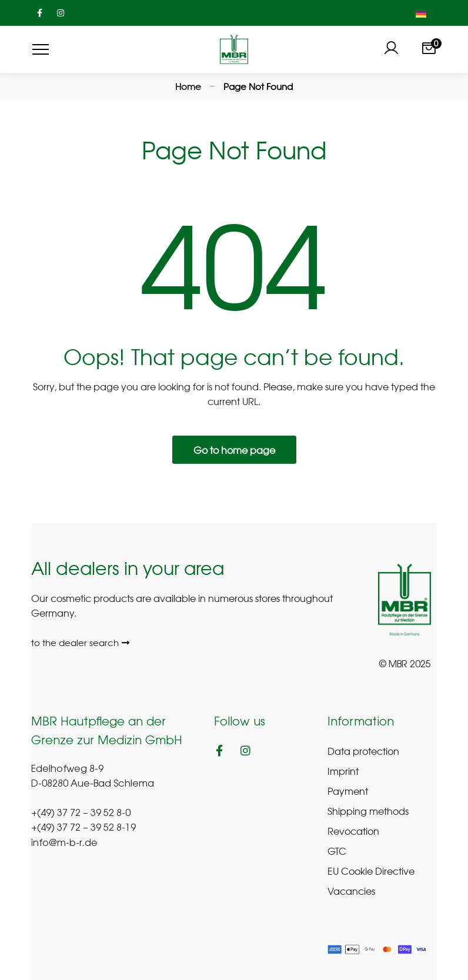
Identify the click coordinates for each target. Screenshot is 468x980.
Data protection (363, 751)
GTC (337, 851)
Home (188, 86)
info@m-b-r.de (64, 844)
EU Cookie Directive (371, 871)
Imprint (343, 771)
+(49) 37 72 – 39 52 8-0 (81, 814)
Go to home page (234, 450)
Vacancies (351, 891)
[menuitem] (421, 13)
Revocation (353, 831)
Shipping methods (368, 811)
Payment (348, 791)
